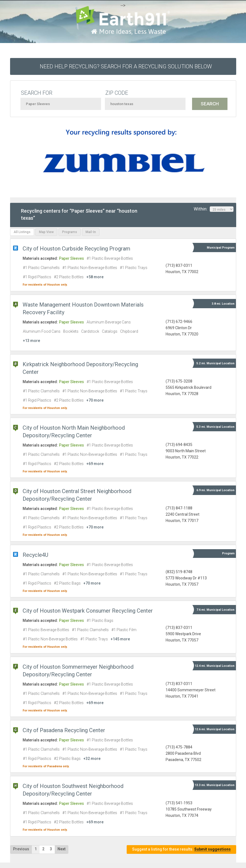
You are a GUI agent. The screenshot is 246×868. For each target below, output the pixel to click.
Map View (46, 232)
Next (62, 849)
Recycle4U (35, 555)
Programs (70, 232)
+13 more (31, 341)
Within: (214, 209)
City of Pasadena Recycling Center (64, 730)
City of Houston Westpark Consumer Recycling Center (88, 611)
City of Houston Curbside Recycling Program (76, 249)
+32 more (92, 759)
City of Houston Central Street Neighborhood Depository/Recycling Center (77, 495)
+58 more (95, 277)
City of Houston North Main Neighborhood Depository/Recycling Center (74, 432)
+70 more (95, 400)
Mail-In (91, 232)
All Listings (22, 232)
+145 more (120, 639)
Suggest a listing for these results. (181, 849)
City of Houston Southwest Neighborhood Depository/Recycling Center (73, 790)
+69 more (95, 464)
